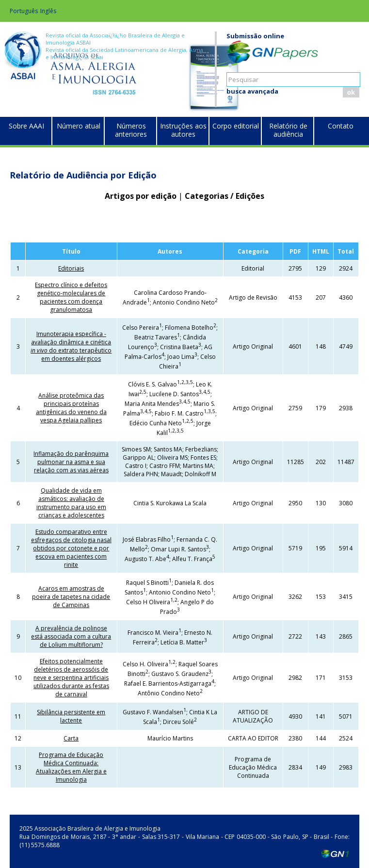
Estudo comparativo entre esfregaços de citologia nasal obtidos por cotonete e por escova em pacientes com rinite (71, 548)
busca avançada (252, 91)
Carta (71, 738)
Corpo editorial (236, 126)
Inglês (48, 11)
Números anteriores (131, 130)
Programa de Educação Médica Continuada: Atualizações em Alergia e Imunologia (71, 767)
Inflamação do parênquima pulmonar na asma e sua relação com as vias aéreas (71, 462)
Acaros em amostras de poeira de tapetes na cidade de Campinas (71, 597)
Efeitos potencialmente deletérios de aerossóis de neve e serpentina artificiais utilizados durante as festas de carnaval (71, 678)
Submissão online (255, 36)
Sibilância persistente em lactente (71, 716)
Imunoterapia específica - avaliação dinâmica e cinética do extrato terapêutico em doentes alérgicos (71, 346)
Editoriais (71, 268)
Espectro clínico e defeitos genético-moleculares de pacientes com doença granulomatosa (71, 297)
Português (24, 11)
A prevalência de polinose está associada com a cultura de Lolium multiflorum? (71, 636)
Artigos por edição (141, 196)
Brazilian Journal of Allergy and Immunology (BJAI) (112, 80)
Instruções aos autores (183, 130)
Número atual (79, 126)
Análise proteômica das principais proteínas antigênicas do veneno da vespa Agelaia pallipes (71, 408)
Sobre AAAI (26, 126)
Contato (341, 126)
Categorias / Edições (225, 196)
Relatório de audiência (288, 130)
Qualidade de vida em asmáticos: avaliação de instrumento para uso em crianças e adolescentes (71, 503)
